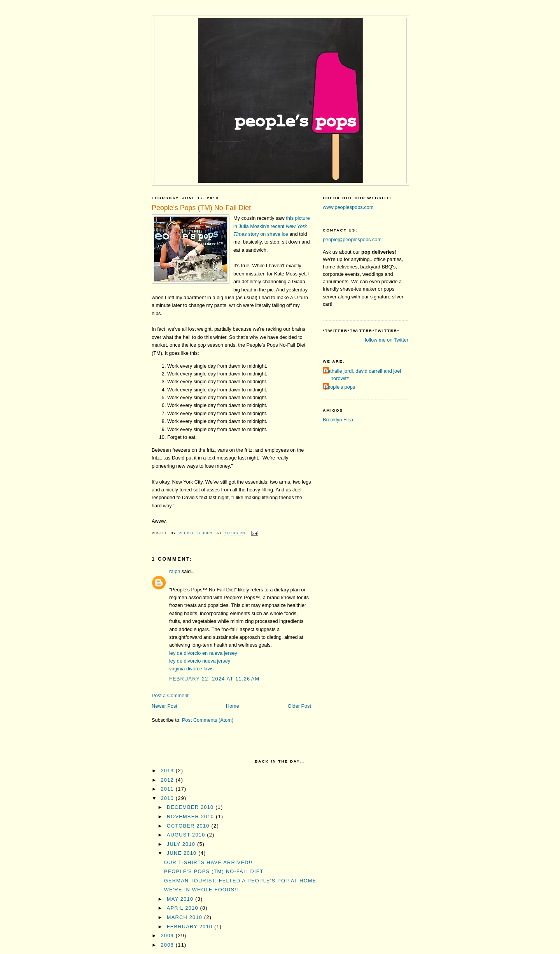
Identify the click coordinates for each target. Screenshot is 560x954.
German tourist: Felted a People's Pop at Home (240, 881)
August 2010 (187, 835)
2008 (168, 945)
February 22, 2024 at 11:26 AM (214, 679)
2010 (168, 798)
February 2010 (191, 927)
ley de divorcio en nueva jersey (203, 653)
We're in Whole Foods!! (201, 890)
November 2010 (191, 816)
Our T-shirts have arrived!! (208, 862)
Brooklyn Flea (338, 420)
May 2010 (181, 899)
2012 (168, 780)
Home (233, 706)
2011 (168, 789)
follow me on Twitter (387, 340)
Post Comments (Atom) (208, 720)
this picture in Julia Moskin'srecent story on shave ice (272, 226)
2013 (168, 771)
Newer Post (164, 706)
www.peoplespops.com (348, 207)
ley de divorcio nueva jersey (200, 661)
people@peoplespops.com (352, 239)
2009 (168, 936)
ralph (175, 571)
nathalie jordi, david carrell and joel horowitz (363, 375)
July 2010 (182, 844)
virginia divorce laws (191, 669)
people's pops (340, 387)
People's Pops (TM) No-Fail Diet (214, 871)
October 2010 (189, 826)
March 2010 (185, 917)
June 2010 (183, 853)
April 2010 (184, 908)
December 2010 (191, 807)
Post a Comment (170, 695)
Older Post (299, 706)
